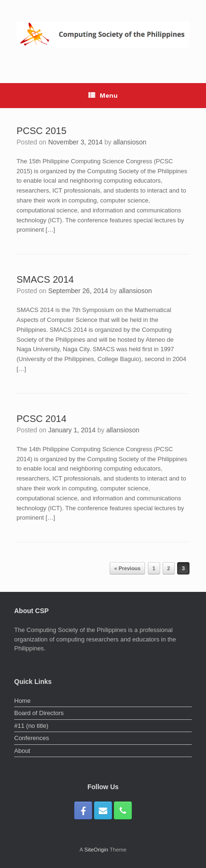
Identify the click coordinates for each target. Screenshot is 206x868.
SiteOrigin (96, 850)
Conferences (32, 738)
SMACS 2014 (45, 279)
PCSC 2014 (42, 419)
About (22, 751)
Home (22, 701)
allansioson (130, 142)
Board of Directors (39, 713)
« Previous (128, 568)
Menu (103, 95)
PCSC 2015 (42, 131)
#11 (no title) (31, 726)
